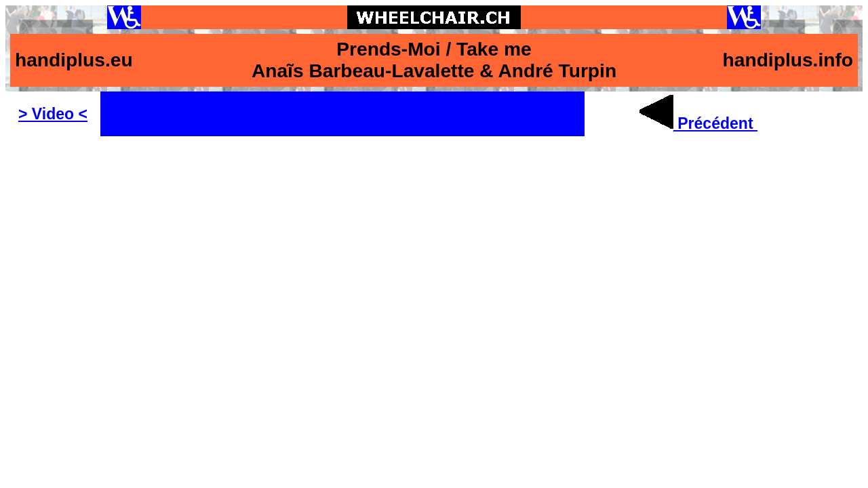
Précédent (698, 123)
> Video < (53, 114)
